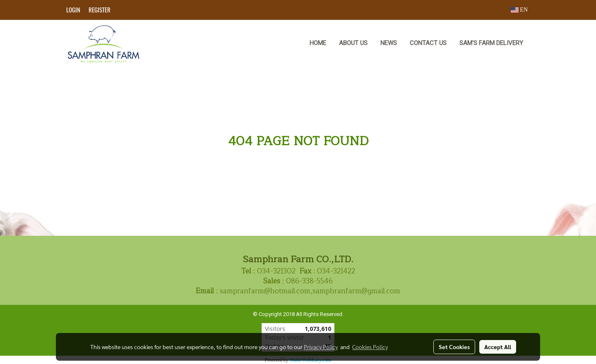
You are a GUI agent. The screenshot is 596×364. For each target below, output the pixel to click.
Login (73, 10)
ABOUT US (353, 43)
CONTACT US (428, 43)
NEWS (389, 43)
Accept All (498, 347)
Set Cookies (454, 347)
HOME (318, 43)
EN (519, 10)
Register (100, 10)
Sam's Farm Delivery (491, 43)
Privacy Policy (321, 347)
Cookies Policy (370, 347)
